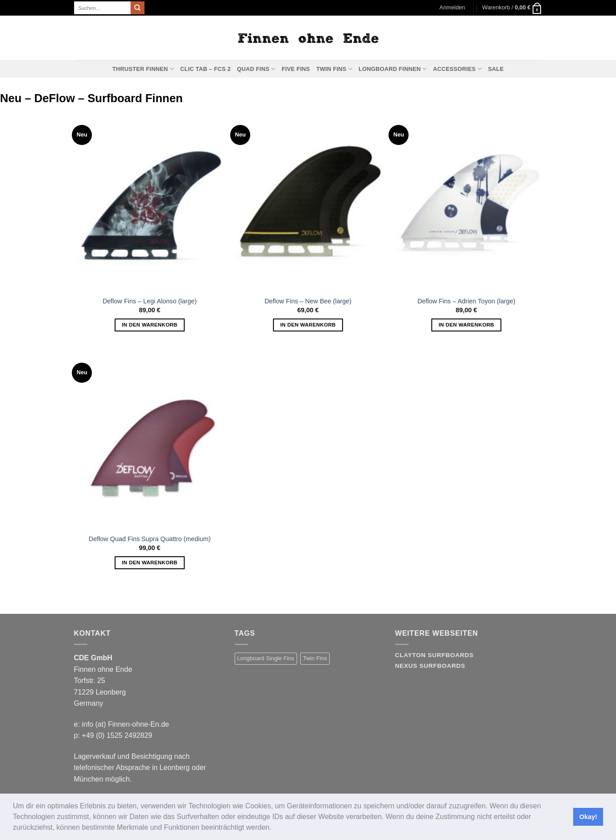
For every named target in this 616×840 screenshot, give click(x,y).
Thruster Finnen (143, 69)
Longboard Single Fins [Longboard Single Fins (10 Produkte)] (266, 658)
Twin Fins (334, 69)
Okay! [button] (588, 817)
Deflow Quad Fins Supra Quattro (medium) (150, 539)
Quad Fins (256, 69)
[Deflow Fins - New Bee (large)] (308, 201)
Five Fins (296, 69)
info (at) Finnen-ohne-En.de (125, 724)
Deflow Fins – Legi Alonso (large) (150, 301)
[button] (275, 828)
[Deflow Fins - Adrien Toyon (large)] (466, 201)
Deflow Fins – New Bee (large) (308, 301)
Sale (496, 69)
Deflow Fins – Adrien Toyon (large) (467, 301)
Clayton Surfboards (434, 655)
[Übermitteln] (137, 8)
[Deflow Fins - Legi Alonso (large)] (150, 201)
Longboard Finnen (393, 69)
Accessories (457, 69)
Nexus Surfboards (430, 666)
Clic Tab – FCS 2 (205, 69)
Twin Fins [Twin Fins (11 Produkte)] (315, 658)
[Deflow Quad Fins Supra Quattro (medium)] (150, 439)
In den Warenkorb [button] (150, 325)
